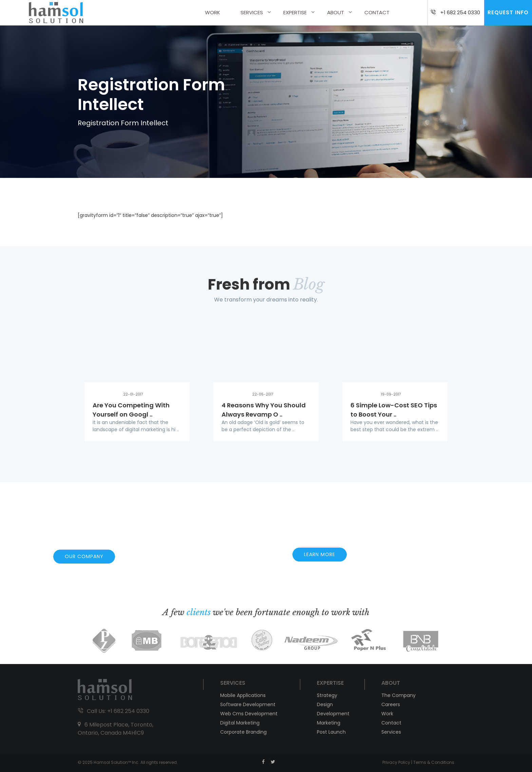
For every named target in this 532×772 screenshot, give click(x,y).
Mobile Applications (243, 695)
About (336, 12)
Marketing (329, 723)
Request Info (508, 12)
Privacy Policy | (398, 762)
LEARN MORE (320, 554)
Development (333, 714)
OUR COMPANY (84, 556)
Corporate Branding (243, 732)
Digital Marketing (240, 723)
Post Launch (331, 732)
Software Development (248, 704)
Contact (377, 12)
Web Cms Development (249, 714)
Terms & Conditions (434, 762)
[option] (137, 383)
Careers (391, 704)
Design (325, 704)
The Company (398, 695)
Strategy (327, 695)
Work (213, 12)
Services (252, 12)
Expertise (295, 12)
